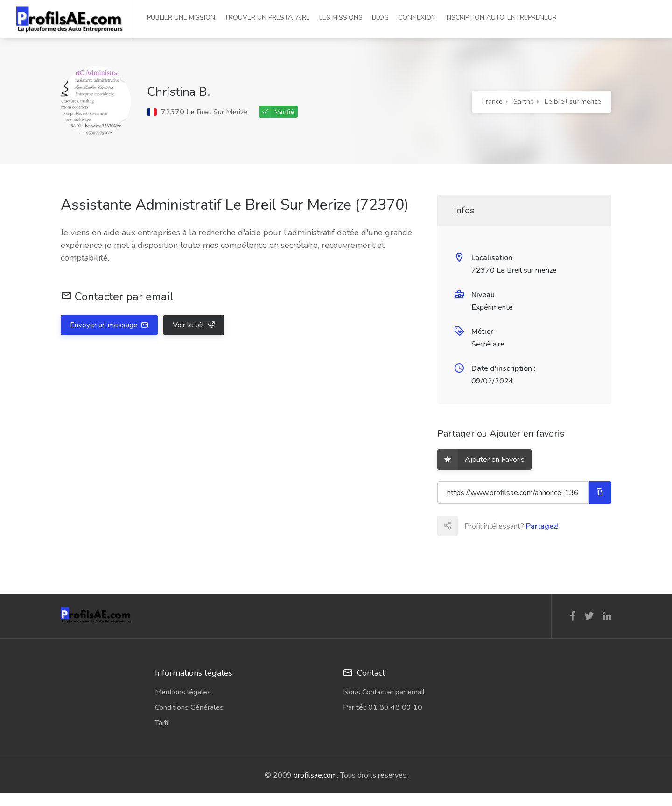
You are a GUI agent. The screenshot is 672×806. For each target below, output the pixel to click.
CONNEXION (417, 18)
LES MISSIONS (341, 18)
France (492, 101)
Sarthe (524, 101)
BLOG (380, 18)
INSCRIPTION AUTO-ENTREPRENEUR (501, 18)
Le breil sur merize (573, 101)
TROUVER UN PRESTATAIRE (267, 18)
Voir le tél (189, 325)
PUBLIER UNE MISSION (181, 18)
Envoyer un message (105, 325)
